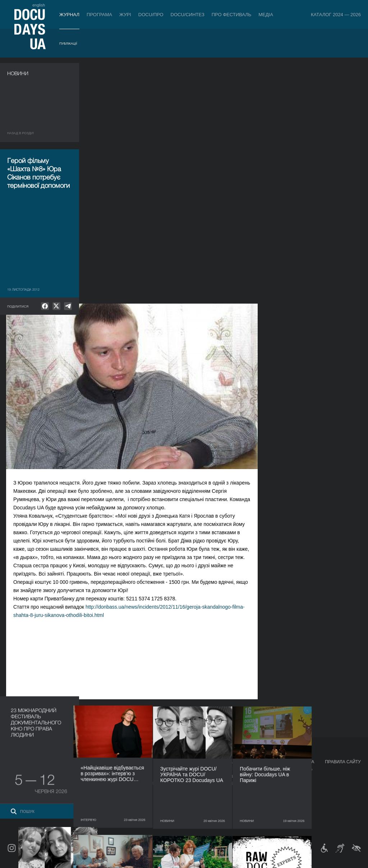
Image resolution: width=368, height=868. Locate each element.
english (39, 5)
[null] (45, 306)
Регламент (183, 769)
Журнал (69, 15)
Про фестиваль (232, 15)
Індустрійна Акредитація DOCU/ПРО (113, 769)
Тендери (181, 805)
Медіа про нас (234, 769)
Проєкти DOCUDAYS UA (287, 762)
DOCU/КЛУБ (272, 776)
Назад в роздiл (20, 133)
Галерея (228, 783)
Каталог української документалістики (117, 783)
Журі (125, 15)
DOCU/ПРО (151, 15)
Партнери (182, 791)
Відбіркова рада (189, 776)
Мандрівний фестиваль (287, 769)
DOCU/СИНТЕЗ (188, 15)
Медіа (266, 15)
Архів (177, 819)
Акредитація (233, 776)
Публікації (68, 44)
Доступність (185, 798)
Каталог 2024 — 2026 (336, 15)
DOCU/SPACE (274, 783)
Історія (179, 812)
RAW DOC (84, 776)
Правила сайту (343, 762)
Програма (99, 15)
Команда (181, 783)
